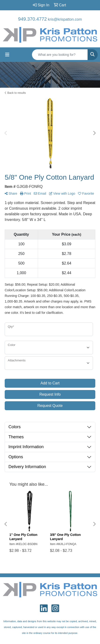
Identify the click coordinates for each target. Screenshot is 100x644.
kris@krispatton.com (65, 19)
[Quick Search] (60, 55)
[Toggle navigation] (7, 55)
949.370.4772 (32, 19)
